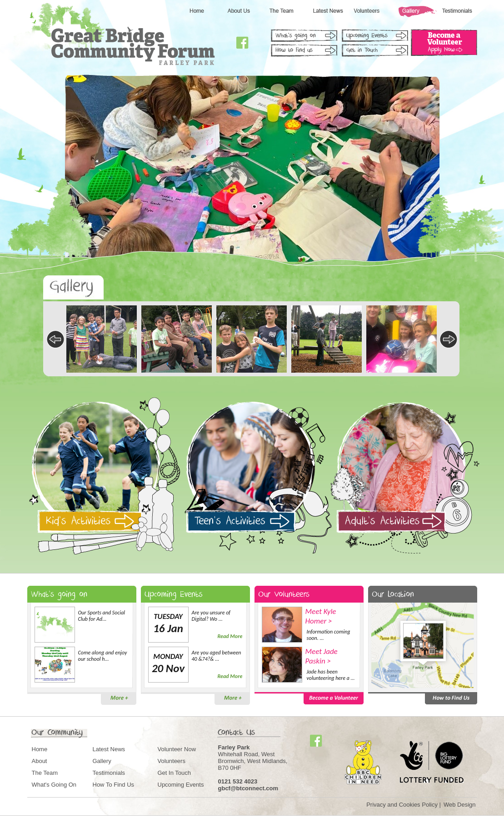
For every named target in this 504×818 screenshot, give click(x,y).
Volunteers (172, 761)
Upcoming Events (181, 785)
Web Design (460, 805)
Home (40, 749)
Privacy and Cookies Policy (402, 805)
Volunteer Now (177, 749)
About (40, 761)
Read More (230, 636)
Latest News (109, 749)
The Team (45, 773)
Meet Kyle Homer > (321, 616)
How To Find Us (114, 785)
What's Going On (54, 785)
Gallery (102, 761)
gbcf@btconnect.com (248, 788)
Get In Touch (174, 773)
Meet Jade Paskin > (322, 656)
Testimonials (109, 773)
